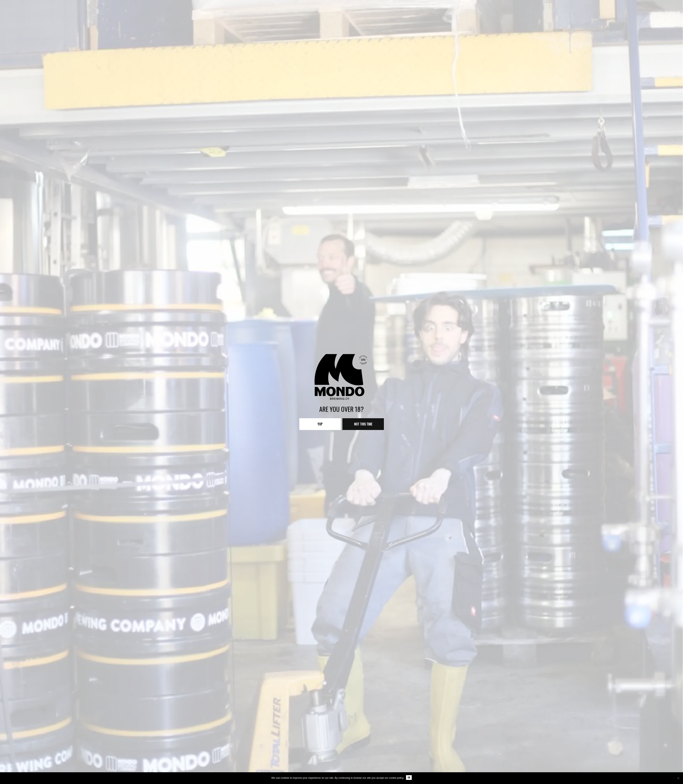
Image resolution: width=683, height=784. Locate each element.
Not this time (363, 424)
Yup (320, 424)
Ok (409, 777)
